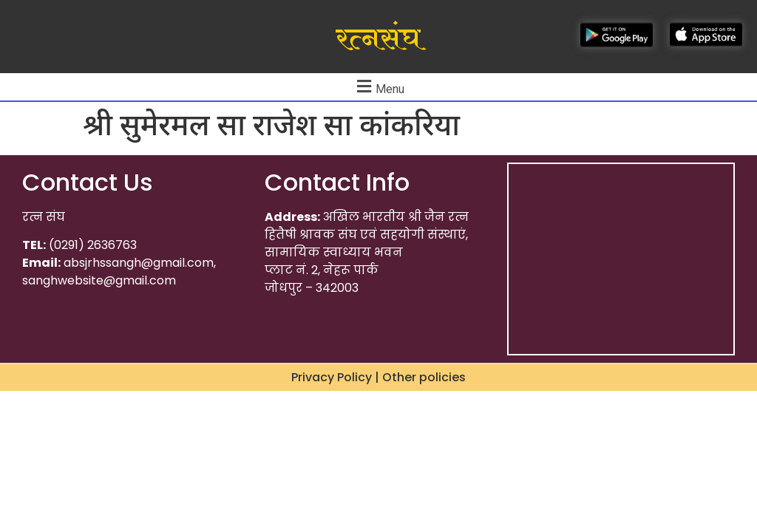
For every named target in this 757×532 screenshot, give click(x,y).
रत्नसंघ (378, 39)
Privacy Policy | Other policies (378, 377)
